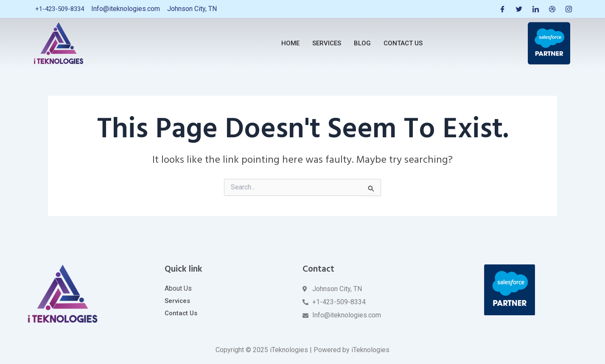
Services (327, 43)
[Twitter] (518, 9)
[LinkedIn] (535, 9)
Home (290, 43)
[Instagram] (569, 9)
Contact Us (403, 43)
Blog (362, 43)
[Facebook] (501, 9)
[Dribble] (552, 9)
